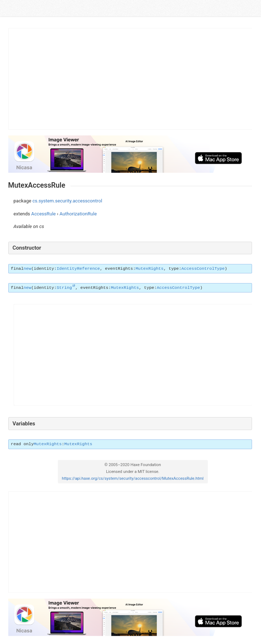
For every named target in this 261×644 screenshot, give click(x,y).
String (64, 288)
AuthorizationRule (78, 214)
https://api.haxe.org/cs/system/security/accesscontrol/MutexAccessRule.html (133, 478)
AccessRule (43, 214)
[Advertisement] (130, 79)
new (27, 269)
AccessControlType (203, 269)
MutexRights (150, 269)
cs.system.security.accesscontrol (67, 201)
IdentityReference (78, 269)
